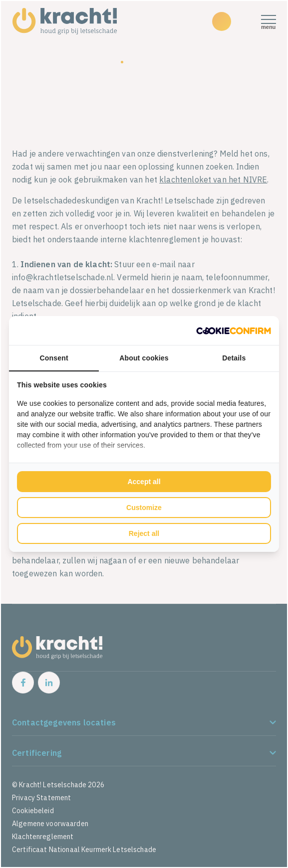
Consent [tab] (54, 358)
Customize (144, 508)
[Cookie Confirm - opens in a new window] (234, 331)
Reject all (144, 533)
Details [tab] (234, 358)
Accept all (144, 482)
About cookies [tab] (144, 358)
